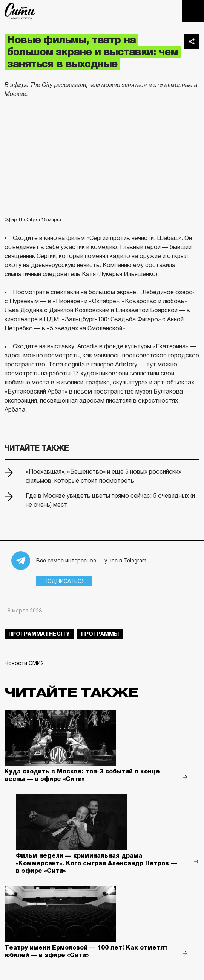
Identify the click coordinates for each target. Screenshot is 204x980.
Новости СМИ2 (24, 663)
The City (20, 11)
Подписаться (64, 581)
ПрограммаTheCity (39, 634)
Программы (100, 634)
